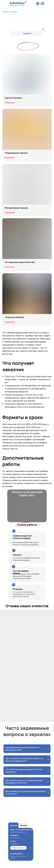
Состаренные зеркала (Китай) (20, 262)
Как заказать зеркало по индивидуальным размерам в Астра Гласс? (27, 782)
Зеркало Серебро (13, 98)
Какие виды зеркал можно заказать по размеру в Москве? (27, 749)
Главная (5, 12)
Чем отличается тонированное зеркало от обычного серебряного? (27, 760)
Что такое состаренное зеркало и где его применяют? (27, 771)
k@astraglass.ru (14, 844)
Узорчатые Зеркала (14, 317)
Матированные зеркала (16, 208)
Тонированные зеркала (16, 153)
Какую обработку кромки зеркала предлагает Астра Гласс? (27, 793)
